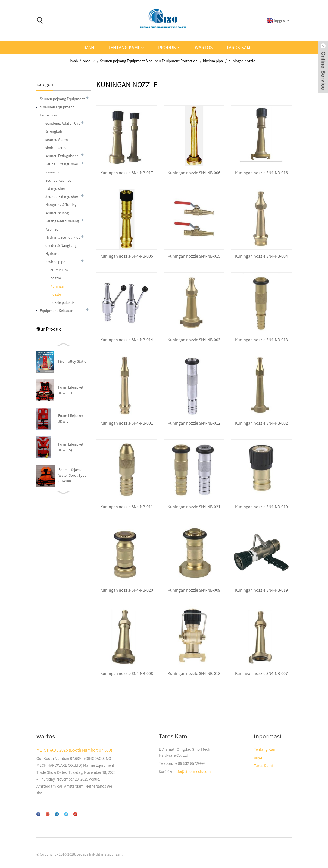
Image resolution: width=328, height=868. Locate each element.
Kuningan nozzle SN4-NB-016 (261, 173)
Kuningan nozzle (242, 61)
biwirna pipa (213, 61)
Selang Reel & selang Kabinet (62, 225)
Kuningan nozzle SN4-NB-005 (127, 256)
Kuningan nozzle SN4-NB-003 (194, 340)
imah (89, 47)
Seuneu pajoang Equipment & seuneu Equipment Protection (149, 61)
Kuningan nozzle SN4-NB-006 (194, 173)
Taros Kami (239, 47)
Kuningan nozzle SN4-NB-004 (261, 256)
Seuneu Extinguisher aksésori (62, 168)
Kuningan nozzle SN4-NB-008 (127, 673)
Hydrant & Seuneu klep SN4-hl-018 (76, 418)
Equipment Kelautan (57, 311)
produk (167, 47)
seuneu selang (57, 213)
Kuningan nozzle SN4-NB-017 (127, 173)
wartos (204, 47)
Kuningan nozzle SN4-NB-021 (194, 507)
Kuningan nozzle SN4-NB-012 (194, 423)
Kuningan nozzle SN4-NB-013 (261, 340)
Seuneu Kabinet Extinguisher (58, 184)
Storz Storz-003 (74, 447)
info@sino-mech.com (193, 771)
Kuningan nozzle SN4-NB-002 (261, 423)
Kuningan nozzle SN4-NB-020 (127, 590)
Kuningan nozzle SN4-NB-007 (261, 673)
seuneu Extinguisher (62, 156)
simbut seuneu (57, 148)
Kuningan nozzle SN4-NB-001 (127, 423)
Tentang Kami (124, 47)
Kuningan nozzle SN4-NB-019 (261, 590)
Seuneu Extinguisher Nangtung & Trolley (62, 201)
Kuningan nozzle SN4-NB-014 (127, 340)
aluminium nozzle (59, 274)
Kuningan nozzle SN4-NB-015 (194, 256)
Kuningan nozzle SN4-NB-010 (261, 507)
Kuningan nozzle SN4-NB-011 (127, 507)
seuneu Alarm (57, 140)
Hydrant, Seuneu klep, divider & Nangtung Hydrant (63, 245)
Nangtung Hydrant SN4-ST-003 (74, 390)
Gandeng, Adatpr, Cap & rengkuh (63, 127)
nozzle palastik (62, 302)
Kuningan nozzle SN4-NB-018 (194, 673)
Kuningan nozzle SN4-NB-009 (194, 590)
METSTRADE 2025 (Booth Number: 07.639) (74, 750)
